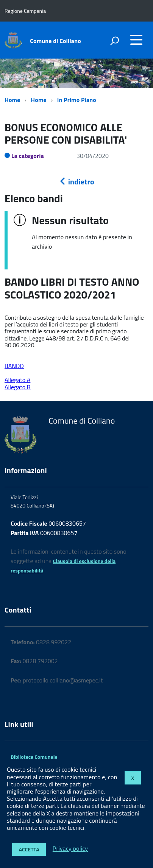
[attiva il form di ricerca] (114, 41)
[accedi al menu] (136, 40)
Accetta (29, 849)
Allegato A (17, 380)
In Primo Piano (77, 100)
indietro (76, 182)
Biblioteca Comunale (34, 757)
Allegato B (18, 387)
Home (12, 100)
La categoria (28, 156)
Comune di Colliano (55, 41)
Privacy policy (70, 849)
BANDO (14, 366)
